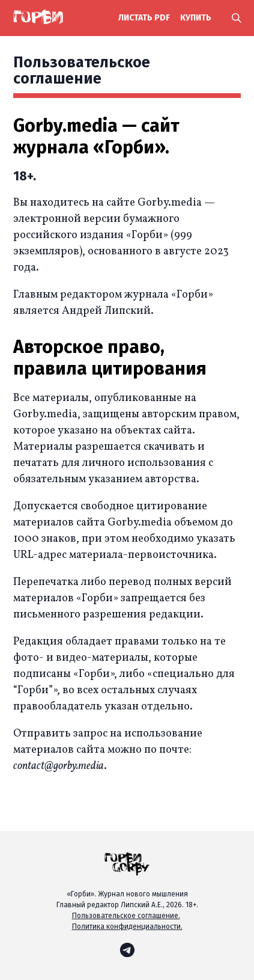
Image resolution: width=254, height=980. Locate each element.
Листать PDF (144, 18)
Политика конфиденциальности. (127, 926)
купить (196, 18)
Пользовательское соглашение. (126, 916)
